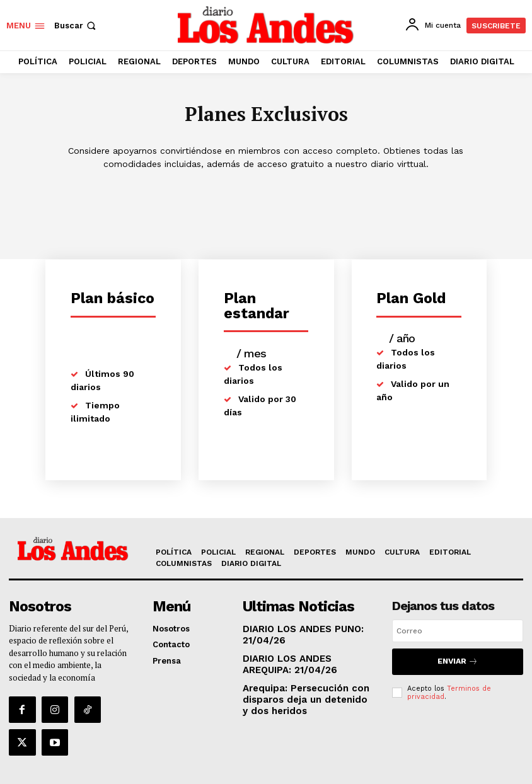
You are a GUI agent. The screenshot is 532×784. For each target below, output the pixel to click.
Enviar (457, 661)
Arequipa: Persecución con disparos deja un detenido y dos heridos (301, 693)
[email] (458, 632)
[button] (76, 26)
